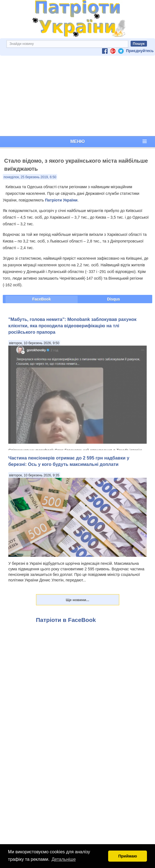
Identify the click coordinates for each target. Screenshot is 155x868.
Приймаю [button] (128, 856)
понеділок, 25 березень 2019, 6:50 (30, 177)
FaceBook (41, 299)
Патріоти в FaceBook (66, 620)
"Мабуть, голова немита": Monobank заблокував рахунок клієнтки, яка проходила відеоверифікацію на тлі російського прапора (72, 326)
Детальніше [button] (64, 859)
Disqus (114, 299)
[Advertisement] (77, 96)
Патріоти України (61, 200)
